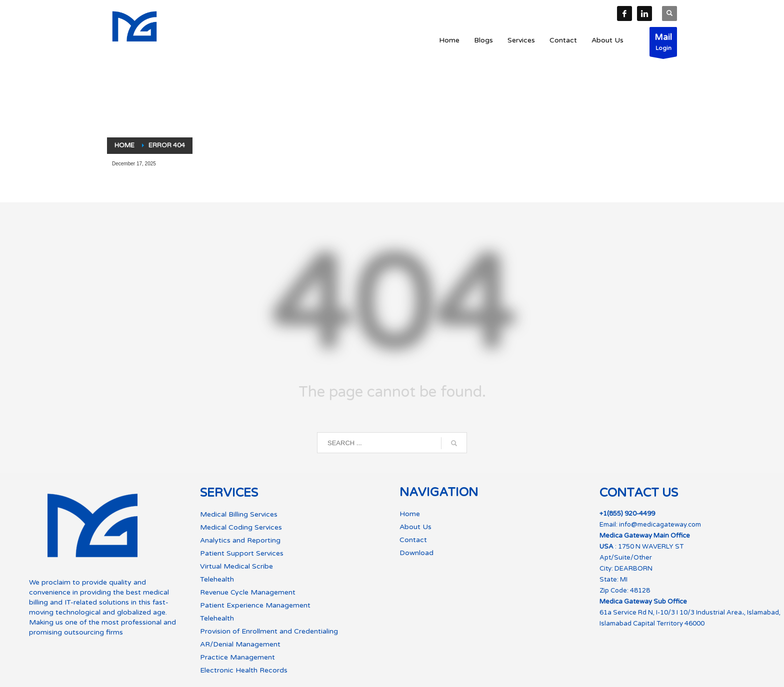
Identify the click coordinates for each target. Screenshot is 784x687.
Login (663, 44)
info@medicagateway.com (660, 525)
